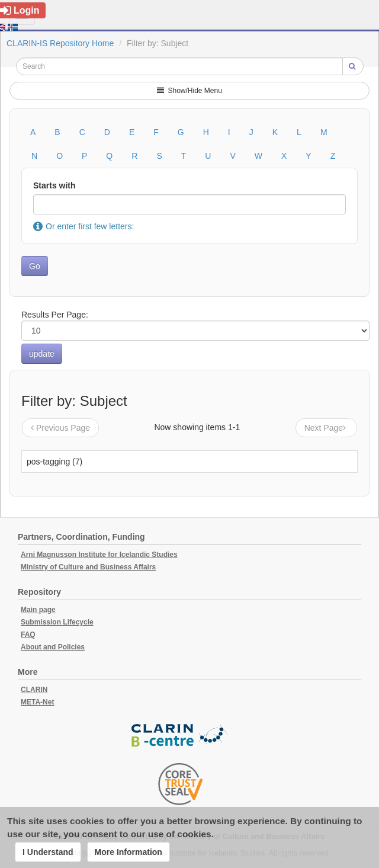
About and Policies (53, 647)
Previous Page (60, 428)
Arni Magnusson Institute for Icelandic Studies (99, 555)
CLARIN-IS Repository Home (60, 43)
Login (20, 10)
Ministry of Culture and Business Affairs (88, 567)
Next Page (326, 428)
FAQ (28, 635)
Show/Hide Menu (189, 91)
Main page (38, 610)
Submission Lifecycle (57, 622)
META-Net (37, 702)
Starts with (54, 185)
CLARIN (34, 690)
